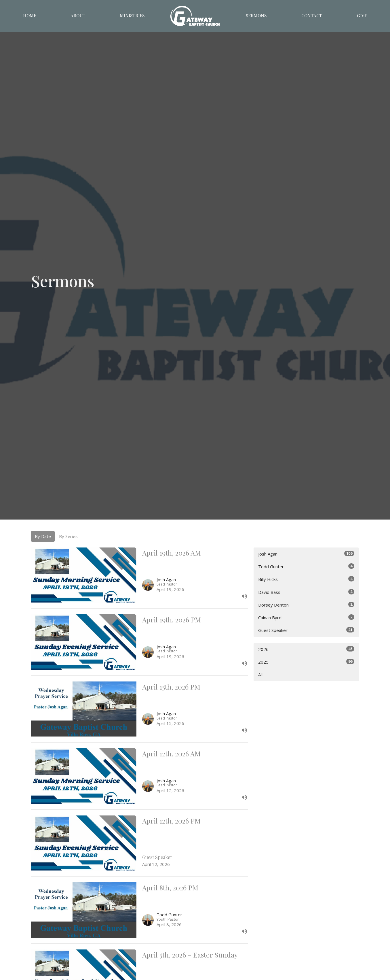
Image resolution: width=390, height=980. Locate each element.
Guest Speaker (306, 630)
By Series (68, 536)
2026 (306, 649)
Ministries (132, 16)
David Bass (306, 592)
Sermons (256, 16)
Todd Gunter (306, 566)
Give (362, 16)
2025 (306, 662)
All (260, 675)
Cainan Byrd (306, 617)
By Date (43, 536)
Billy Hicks (306, 579)
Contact (312, 16)
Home (30, 16)
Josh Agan (306, 554)
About (78, 16)
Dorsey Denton (306, 605)
